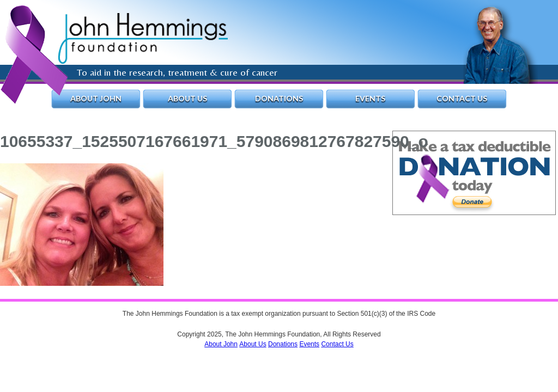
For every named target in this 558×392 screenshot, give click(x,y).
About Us (187, 98)
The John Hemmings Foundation (143, 38)
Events (370, 98)
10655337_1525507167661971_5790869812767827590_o (214, 141)
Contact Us (462, 98)
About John (96, 98)
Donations (279, 98)
